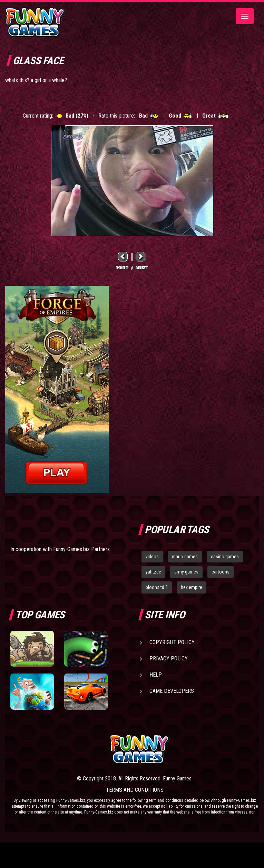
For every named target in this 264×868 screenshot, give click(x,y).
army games (186, 572)
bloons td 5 (157, 587)
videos (152, 557)
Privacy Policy (169, 659)
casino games (225, 557)
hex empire (192, 587)
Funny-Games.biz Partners (81, 549)
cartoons (221, 572)
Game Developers (172, 691)
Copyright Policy (172, 642)
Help (156, 675)
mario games (185, 557)
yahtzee (153, 572)
